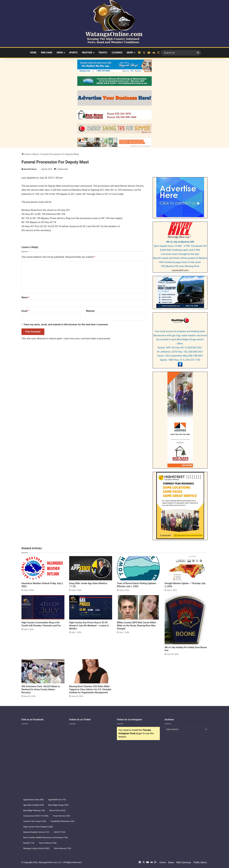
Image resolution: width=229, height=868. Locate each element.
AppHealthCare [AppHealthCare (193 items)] (57, 800)
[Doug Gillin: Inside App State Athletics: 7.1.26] (91, 568)
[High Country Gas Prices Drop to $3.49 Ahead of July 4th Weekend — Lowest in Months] (91, 607)
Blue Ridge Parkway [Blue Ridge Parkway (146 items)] (34, 810)
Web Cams (47, 53)
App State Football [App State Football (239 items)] (34, 805)
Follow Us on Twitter (80, 720)
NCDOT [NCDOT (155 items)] (60, 832)
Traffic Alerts (200, 862)
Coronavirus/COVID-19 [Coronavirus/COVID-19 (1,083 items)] (36, 816)
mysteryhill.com (180, 270)
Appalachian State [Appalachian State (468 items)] (33, 800)
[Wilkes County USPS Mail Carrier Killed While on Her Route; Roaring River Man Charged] (138, 607)
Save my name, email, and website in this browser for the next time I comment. (66, 324)
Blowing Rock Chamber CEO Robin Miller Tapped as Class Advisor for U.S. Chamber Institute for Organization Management (90, 689)
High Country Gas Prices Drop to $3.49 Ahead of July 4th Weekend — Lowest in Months (89, 626)
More (130, 53)
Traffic (103, 53)
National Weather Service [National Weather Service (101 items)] (36, 832)
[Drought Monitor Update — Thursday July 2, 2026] (186, 568)
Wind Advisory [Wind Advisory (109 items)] (62, 848)
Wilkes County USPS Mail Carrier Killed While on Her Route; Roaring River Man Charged (136, 626)
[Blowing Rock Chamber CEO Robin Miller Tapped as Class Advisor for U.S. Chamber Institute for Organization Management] (91, 671)
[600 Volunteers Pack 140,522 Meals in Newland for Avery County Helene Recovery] (43, 671)
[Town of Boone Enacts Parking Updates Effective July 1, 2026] (138, 568)
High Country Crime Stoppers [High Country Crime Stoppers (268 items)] (38, 827)
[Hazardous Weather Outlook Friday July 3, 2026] (43, 568)
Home (33, 53)
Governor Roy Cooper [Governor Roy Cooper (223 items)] (35, 821)
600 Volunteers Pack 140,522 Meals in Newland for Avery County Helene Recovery (41, 689)
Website (90, 311)
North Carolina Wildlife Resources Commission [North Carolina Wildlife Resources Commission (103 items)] (46, 838)
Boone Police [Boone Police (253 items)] (57, 810)
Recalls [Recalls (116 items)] (29, 843)
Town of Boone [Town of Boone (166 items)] (48, 843)
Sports (73, 53)
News (60, 53)
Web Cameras (184, 862)
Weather (87, 53)
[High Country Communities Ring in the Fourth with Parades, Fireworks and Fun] (43, 607)
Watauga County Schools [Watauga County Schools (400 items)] (36, 848)
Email (25, 311)
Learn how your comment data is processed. (87, 339)
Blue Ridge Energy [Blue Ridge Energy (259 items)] (58, 805)
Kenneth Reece (30, 169)
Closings (117, 53)
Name (25, 297)
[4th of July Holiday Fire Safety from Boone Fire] (186, 620)
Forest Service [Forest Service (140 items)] (61, 816)
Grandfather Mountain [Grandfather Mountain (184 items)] (63, 821)
